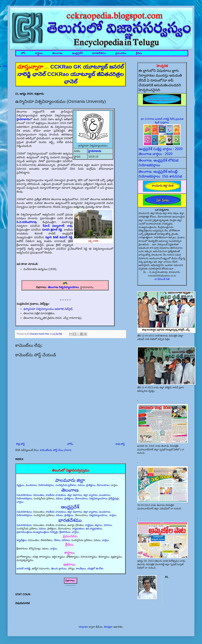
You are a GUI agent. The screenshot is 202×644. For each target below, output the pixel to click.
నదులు (81, 485)
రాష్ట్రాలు (89, 525)
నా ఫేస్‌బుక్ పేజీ (162, 279)
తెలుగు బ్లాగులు (59, 568)
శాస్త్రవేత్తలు (22, 540)
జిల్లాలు (99, 525)
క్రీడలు (139, 53)
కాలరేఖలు (81, 568)
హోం (23, 53)
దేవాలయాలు (103, 485)
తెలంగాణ (57, 53)
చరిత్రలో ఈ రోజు (95, 568)
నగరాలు (108, 525)
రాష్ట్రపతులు (78, 529)
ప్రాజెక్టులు (91, 485)
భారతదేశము (99, 53)
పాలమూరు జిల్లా (70, 480)
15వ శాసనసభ (172, 176)
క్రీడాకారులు (65, 532)
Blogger (108, 627)
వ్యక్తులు (20, 485)
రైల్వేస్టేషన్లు (114, 498)
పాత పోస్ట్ (120, 444)
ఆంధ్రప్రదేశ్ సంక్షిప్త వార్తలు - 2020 (161, 149)
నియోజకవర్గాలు (46, 485)
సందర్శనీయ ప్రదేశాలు (66, 485)
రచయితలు (39, 495)
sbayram (83, 627)
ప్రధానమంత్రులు (24, 532)
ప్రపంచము (121, 53)
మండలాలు (31, 485)
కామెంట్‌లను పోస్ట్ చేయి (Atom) (56, 450)
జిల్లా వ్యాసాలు (91, 495)
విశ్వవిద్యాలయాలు (98, 498)
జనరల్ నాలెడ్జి (24, 568)
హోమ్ (70, 444)
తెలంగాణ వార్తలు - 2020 (156, 154)
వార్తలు (20, 502)
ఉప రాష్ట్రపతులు (94, 529)
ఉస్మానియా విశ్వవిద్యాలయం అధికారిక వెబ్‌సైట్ (48, 309)
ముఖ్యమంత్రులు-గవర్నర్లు (46, 532)
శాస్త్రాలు (39, 53)
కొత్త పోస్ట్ (20, 444)
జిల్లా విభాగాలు (75, 495)
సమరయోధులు (24, 495)
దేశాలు (57, 540)
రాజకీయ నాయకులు (56, 495)
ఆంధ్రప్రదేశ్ (77, 53)
